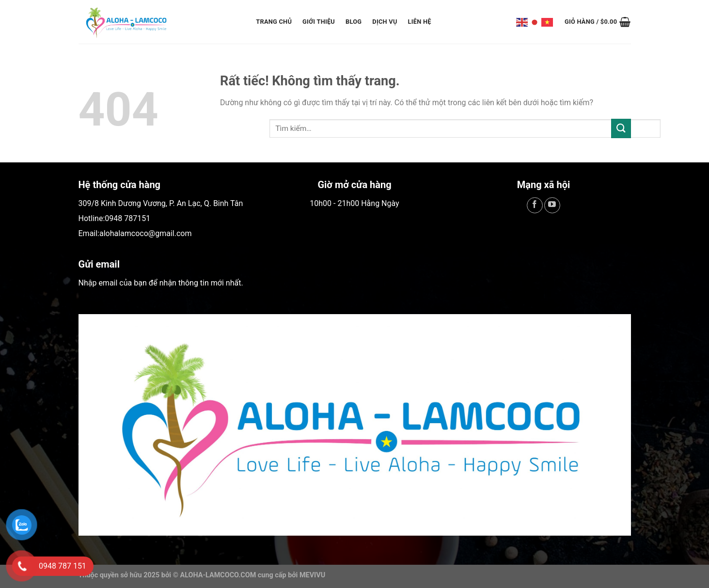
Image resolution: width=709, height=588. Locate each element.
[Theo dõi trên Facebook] (535, 205)
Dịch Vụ (385, 22)
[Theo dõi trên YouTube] (552, 205)
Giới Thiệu (319, 22)
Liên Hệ (420, 22)
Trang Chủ (274, 22)
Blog (354, 22)
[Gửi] (621, 128)
